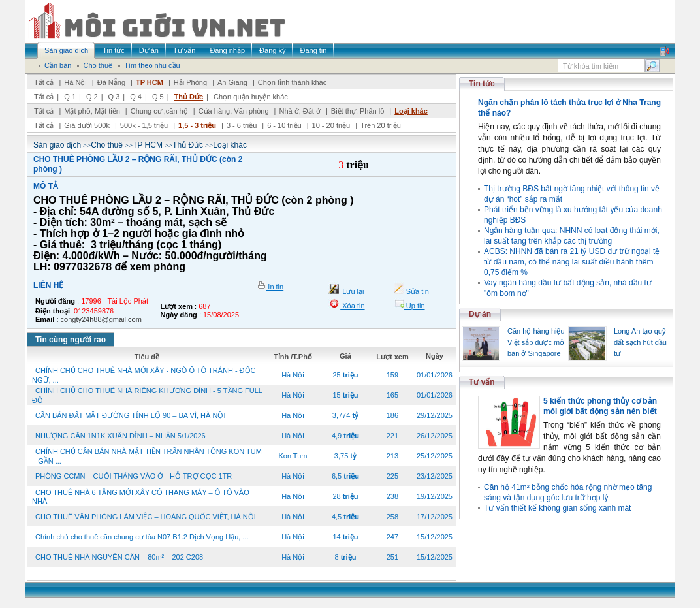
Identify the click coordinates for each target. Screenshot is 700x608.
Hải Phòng (190, 82)
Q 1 (70, 97)
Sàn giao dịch (57, 145)
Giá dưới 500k (87, 125)
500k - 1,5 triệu (145, 125)
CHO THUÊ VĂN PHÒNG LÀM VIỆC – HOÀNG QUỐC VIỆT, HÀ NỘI (146, 517)
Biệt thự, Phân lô (358, 111)
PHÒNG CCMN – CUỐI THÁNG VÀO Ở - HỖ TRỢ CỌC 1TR (134, 476)
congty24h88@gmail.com (101, 319)
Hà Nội (75, 82)
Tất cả (44, 82)
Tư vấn (482, 382)
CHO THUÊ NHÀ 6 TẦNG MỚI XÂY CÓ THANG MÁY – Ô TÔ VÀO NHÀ (141, 497)
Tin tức (482, 84)
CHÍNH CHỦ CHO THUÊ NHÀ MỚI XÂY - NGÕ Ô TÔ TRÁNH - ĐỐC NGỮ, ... (144, 375)
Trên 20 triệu (381, 125)
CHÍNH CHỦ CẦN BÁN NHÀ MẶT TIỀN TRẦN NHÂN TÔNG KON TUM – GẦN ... (147, 456)
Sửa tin (417, 291)
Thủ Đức (189, 97)
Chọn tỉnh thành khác (292, 82)
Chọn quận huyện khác (251, 97)
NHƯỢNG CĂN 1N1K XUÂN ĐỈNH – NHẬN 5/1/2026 (120, 436)
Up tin (415, 306)
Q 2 (92, 97)
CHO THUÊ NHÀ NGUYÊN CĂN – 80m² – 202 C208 (119, 557)
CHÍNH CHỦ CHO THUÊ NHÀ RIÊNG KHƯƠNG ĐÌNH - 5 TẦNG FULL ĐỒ (147, 395)
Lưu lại (352, 291)
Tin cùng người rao (71, 340)
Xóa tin (352, 306)
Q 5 (158, 97)
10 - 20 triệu (332, 125)
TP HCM (150, 82)
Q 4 (136, 97)
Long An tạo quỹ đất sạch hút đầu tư (640, 342)
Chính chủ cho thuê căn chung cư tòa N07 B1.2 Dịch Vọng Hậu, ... (142, 537)
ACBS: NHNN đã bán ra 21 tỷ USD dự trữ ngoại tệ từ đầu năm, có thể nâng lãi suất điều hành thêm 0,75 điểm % (572, 262)
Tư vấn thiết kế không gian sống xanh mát (557, 508)
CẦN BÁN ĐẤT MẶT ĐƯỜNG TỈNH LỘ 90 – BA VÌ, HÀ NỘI (130, 415)
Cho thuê (107, 145)
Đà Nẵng (111, 82)
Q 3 (114, 97)
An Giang (232, 82)
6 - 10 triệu (285, 125)
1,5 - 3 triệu (198, 125)
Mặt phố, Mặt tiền (92, 111)
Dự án (480, 314)
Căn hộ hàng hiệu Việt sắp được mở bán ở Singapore (536, 342)
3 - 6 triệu (243, 125)
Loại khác (411, 111)
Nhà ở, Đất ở (299, 111)
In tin (275, 287)
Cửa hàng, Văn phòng (234, 111)
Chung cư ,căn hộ (159, 111)
